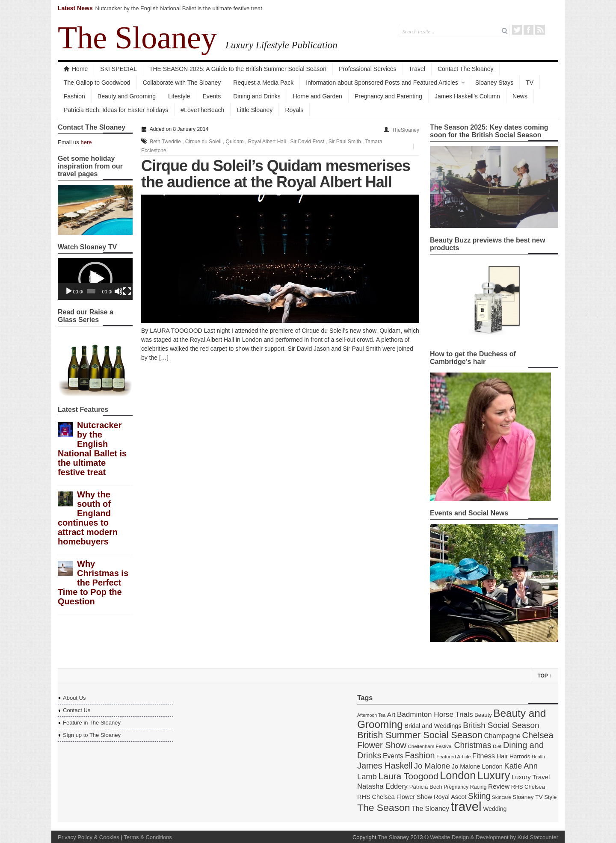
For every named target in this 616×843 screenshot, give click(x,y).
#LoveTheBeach (202, 110)
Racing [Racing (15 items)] (478, 787)
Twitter (517, 30)
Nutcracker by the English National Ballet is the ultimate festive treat (179, 8)
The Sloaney (137, 38)
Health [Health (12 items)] (538, 757)
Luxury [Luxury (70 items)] (494, 775)
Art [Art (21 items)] (391, 714)
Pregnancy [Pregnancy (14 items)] (456, 787)
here (86, 142)
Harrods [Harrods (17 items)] (520, 756)
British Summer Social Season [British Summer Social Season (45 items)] (420, 735)
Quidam (235, 142)
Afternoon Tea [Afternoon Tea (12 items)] (371, 715)
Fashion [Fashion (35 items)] (420, 755)
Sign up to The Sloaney (92, 735)
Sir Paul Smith (345, 142)
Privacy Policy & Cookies (89, 837)
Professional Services (368, 69)
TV (530, 83)
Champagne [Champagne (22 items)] (502, 736)
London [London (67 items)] (458, 775)
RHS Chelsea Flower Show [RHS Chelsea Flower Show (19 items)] (395, 797)
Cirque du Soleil (203, 142)
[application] (95, 279)
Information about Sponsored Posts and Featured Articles (382, 83)
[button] (95, 279)
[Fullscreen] (127, 291)
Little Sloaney (255, 110)
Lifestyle (179, 96)
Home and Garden (318, 96)
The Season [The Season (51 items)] (384, 808)
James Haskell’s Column (467, 96)
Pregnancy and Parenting (388, 96)
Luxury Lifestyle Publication (281, 45)
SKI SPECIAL (118, 69)
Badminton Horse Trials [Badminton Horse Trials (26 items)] (435, 714)
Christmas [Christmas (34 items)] (473, 745)
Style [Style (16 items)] (550, 797)
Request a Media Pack (263, 83)
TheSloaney (406, 130)
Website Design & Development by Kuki (479, 837)
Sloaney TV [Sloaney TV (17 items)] (527, 797)
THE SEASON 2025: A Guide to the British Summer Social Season (238, 69)
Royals (294, 110)
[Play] (69, 291)
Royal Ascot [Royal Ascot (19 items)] (450, 797)
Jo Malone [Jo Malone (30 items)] (432, 766)
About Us (74, 698)
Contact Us (77, 710)
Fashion (74, 96)
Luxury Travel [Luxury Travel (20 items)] (531, 777)
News (520, 96)
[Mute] (118, 291)
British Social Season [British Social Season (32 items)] (501, 725)
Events (212, 96)
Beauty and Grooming (127, 96)
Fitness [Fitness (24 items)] (484, 756)
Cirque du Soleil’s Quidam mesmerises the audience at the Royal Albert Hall (276, 174)
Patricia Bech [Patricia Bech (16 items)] (426, 787)
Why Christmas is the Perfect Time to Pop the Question (93, 583)
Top (545, 676)
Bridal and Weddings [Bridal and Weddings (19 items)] (433, 726)
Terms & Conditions (148, 837)
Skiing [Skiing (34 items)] (479, 796)
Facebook (529, 30)
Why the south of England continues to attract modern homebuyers (88, 518)
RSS (540, 30)
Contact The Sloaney (466, 69)
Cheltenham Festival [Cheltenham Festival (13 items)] (430, 746)
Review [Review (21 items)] (499, 786)
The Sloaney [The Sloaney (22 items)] (430, 809)
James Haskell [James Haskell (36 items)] (385, 766)
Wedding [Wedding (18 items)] (495, 809)
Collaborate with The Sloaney (182, 83)
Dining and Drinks (257, 96)
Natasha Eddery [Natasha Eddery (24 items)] (382, 786)
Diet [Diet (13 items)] (497, 746)
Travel (417, 69)
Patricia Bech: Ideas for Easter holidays (116, 110)
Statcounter (544, 837)
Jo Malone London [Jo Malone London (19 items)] (477, 766)
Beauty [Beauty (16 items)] (483, 715)
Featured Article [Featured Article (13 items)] (453, 757)
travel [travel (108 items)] (466, 806)
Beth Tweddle (165, 142)
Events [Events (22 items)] (393, 756)
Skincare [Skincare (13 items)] (502, 797)
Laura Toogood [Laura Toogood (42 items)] (408, 776)
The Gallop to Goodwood (97, 83)
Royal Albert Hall (267, 142)
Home (76, 69)
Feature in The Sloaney (92, 723)
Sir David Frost (307, 142)
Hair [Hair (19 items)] (502, 756)
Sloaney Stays (495, 83)
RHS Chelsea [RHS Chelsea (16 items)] (528, 787)
